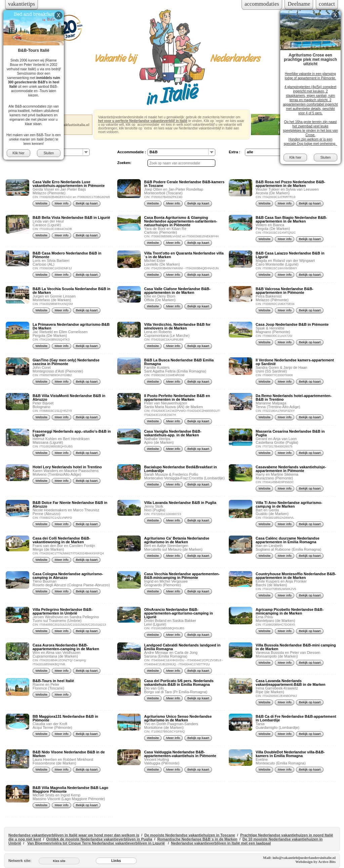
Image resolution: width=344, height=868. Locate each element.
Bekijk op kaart (87, 203)
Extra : (234, 152)
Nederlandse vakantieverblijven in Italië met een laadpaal (221, 843)
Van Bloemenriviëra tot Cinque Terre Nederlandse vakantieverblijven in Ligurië (96, 843)
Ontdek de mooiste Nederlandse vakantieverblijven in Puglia (99, 839)
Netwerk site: (20, 861)
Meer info (62, 203)
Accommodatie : (132, 152)
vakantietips (21, 4)
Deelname (299, 4)
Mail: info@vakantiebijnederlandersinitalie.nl (299, 858)
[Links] (116, 861)
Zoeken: (124, 163)
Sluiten (49, 153)
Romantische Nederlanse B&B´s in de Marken (197, 839)
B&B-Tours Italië (33, 50)
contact (327, 4)
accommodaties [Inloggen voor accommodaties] (262, 4)
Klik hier (18, 153)
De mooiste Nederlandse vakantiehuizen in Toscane (190, 835)
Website (41, 203)
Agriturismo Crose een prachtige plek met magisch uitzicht (310, 60)
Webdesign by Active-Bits (315, 862)
